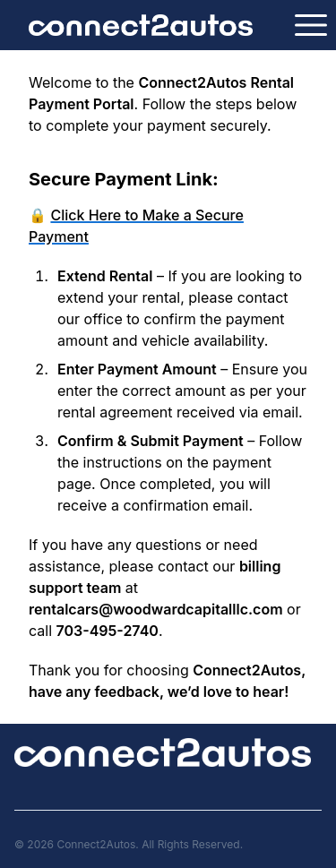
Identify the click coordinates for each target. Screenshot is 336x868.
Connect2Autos (96, 844)
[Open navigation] (311, 25)
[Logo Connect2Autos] (141, 25)
